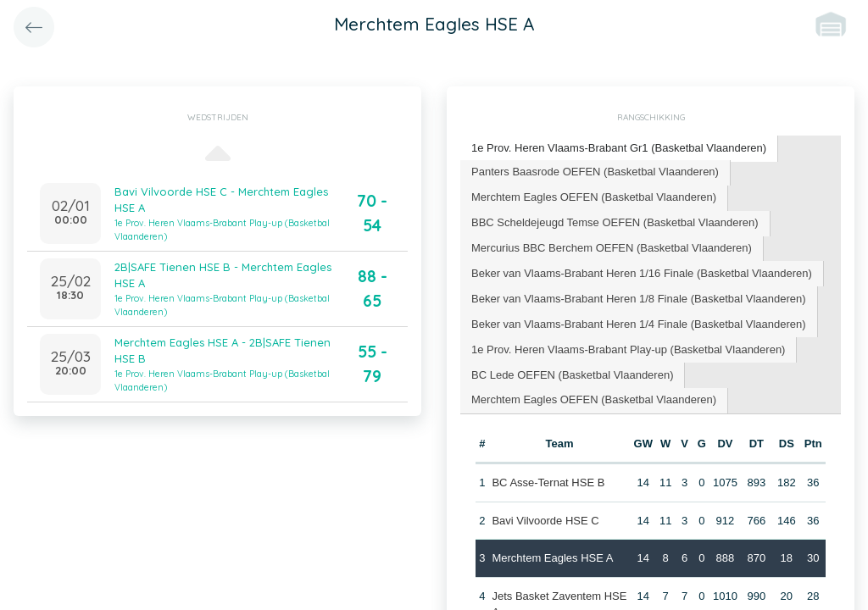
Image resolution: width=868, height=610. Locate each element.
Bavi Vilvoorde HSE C (545, 521)
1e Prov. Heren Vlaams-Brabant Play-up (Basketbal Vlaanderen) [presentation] (628, 349)
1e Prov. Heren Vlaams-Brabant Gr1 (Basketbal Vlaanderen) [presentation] (619, 148)
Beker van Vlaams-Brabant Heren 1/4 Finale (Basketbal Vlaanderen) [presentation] (639, 324)
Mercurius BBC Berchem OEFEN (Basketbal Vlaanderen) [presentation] (612, 248)
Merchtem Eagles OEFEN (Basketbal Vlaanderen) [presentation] (594, 197)
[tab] (619, 149)
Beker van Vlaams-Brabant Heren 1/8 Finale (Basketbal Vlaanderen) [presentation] (639, 299)
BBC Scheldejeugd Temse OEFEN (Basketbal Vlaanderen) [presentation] (615, 222)
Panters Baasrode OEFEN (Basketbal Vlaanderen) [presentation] (595, 172)
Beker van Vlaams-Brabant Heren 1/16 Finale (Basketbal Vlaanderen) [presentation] (642, 273)
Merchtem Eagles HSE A (552, 558)
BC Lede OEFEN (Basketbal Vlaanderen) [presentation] (572, 375)
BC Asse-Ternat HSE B (548, 482)
